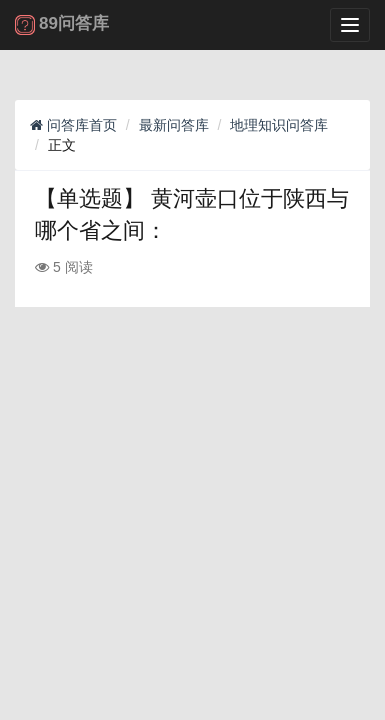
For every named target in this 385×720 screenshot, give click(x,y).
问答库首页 (73, 125)
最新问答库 (174, 125)
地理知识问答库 (279, 125)
